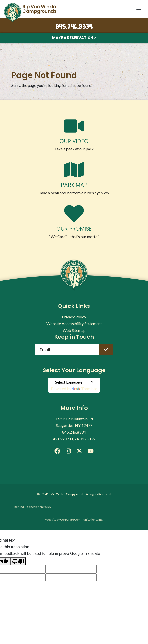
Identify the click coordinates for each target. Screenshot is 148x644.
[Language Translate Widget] (74, 382)
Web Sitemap (74, 330)
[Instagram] (68, 451)
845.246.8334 (74, 27)
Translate (85, 389)
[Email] (67, 350)
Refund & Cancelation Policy (33, 507)
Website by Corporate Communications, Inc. (74, 520)
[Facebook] (57, 451)
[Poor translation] (18, 561)
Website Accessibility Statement (74, 324)
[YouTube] (91, 451)
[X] (79, 451)
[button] (139, 11)
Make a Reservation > (74, 38)
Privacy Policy (74, 317)
